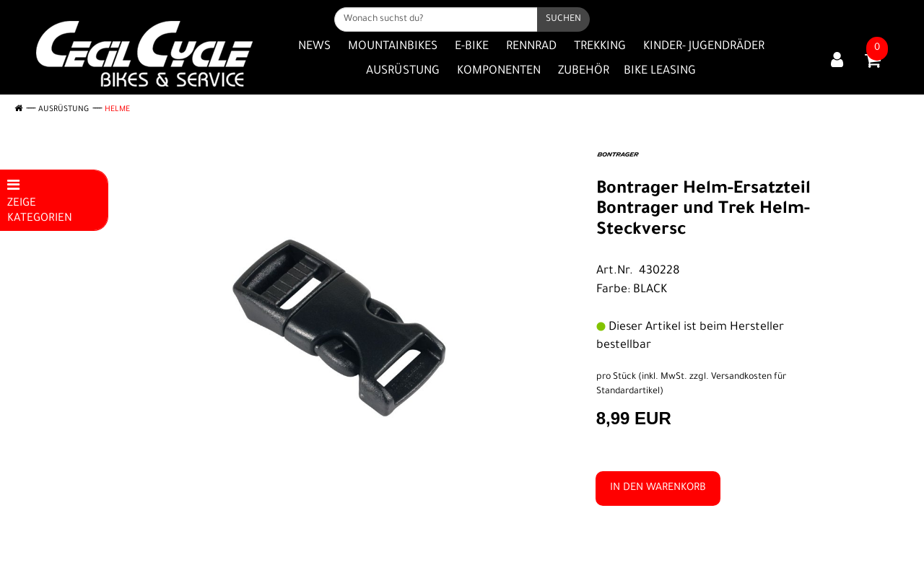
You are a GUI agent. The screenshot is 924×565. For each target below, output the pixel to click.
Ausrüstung (403, 71)
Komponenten (499, 71)
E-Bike (472, 47)
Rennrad (531, 47)
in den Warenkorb (658, 489)
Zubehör (584, 71)
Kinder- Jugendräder (704, 47)
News (314, 47)
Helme (117, 110)
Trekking (600, 47)
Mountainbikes (393, 47)
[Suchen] (563, 19)
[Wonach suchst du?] (436, 19)
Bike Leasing (660, 71)
